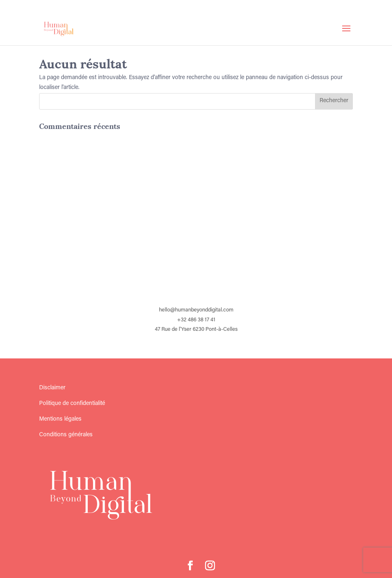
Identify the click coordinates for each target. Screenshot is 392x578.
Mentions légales (60, 419)
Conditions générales (66, 435)
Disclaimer (52, 388)
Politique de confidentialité (72, 404)
